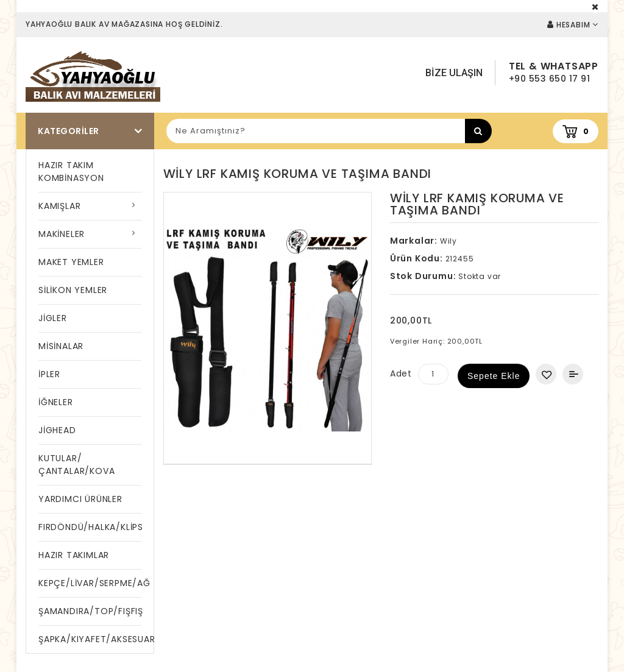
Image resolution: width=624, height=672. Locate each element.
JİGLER (53, 318)
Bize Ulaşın (454, 73)
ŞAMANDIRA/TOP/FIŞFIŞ (90, 611)
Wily (448, 241)
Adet (401, 373)
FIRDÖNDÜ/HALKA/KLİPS (90, 527)
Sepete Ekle (494, 376)
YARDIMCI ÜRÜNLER (80, 499)
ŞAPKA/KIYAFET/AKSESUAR (90, 639)
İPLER (49, 374)
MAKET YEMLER (71, 262)
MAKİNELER (62, 234)
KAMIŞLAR (59, 206)
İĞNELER (56, 402)
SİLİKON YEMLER (73, 290)
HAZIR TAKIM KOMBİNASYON (71, 172)
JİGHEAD (57, 430)
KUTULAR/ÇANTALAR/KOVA (76, 465)
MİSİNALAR (61, 346)
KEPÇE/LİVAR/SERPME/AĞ (90, 583)
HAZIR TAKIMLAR (74, 555)
